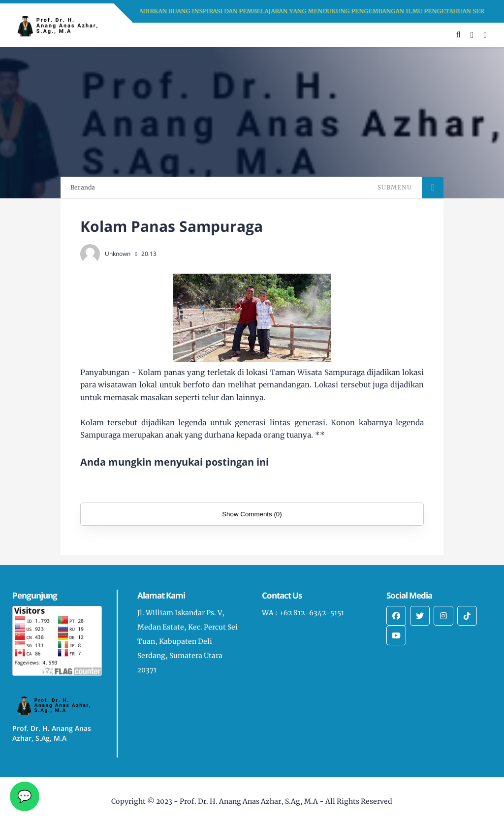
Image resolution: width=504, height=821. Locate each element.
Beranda (83, 187)
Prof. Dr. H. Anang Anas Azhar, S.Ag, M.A (249, 801)
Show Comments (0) (252, 514)
